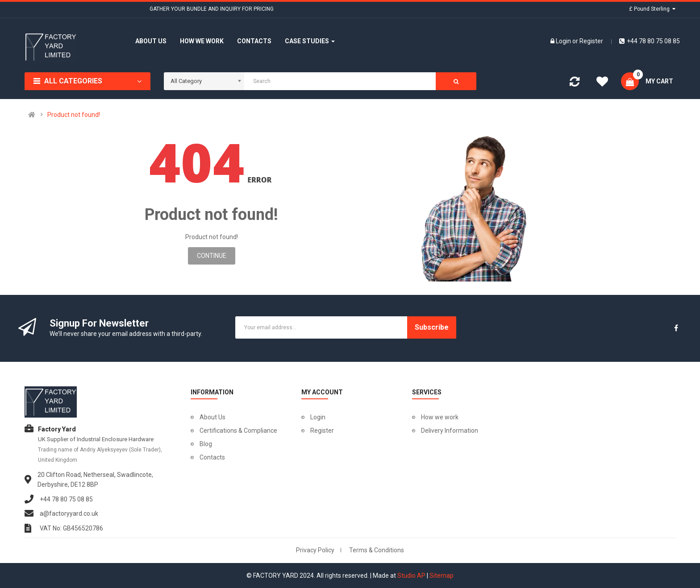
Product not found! (74, 115)
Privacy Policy (315, 550)
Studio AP (411, 576)
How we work (440, 417)
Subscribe (432, 327)
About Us (212, 417)
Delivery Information (450, 431)
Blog (206, 444)
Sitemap (442, 576)
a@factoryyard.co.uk (69, 513)
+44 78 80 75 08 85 (650, 41)
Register (591, 41)
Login (564, 41)
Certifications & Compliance (238, 431)
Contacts (212, 457)
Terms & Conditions (377, 550)
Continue (212, 256)
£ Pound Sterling (652, 9)
